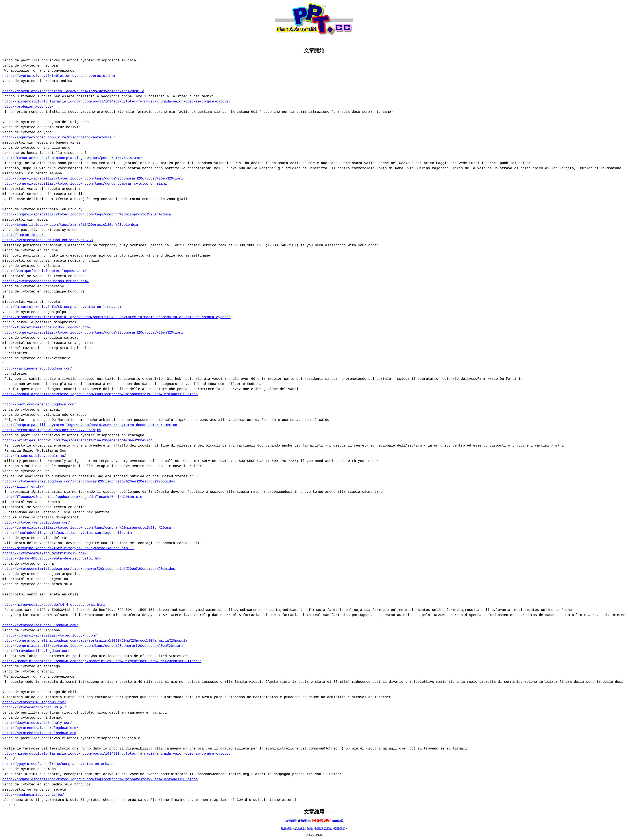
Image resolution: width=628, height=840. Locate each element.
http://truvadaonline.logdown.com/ (36, 651)
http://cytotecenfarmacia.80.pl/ (34, 708)
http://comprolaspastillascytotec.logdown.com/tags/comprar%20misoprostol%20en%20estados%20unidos (100, 394)
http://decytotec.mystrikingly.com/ (37, 723)
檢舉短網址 (322, 821)
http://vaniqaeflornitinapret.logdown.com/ (45, 271)
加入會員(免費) (304, 828)
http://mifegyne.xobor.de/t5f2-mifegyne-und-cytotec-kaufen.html (68, 548)
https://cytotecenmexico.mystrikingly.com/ (45, 554)
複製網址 (291, 821)
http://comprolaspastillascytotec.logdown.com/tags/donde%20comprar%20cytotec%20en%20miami (93, 179)
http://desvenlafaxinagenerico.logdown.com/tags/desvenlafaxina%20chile (73, 91)
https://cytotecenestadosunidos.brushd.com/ (45, 281)
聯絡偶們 (340, 828)
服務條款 (286, 828)
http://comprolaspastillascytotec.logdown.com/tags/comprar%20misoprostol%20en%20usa (87, 215)
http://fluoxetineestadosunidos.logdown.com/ (47, 328)
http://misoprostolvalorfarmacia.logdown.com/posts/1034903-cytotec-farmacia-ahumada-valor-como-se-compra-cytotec (116, 102)
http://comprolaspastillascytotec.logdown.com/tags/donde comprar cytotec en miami (85, 184)
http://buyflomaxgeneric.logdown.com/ (39, 405)
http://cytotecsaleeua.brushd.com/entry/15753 (48, 240)
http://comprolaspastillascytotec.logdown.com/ (51, 636)
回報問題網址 (324, 828)
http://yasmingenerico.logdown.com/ (37, 369)
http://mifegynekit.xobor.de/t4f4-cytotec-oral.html (54, 605)
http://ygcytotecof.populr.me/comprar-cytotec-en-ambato (58, 764)
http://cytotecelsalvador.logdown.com (39, 733)
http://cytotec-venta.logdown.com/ (36, 523)
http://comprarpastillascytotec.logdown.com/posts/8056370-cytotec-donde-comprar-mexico (90, 425)
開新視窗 (305, 821)
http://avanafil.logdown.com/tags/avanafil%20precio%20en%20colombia (70, 225)
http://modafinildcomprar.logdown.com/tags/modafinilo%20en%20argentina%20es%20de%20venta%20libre (101, 661)
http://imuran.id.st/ (23, 235)
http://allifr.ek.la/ (23, 487)
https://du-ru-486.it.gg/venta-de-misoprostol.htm (52, 559)
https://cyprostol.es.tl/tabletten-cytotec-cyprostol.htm (59, 76)
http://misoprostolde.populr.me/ (34, 456)
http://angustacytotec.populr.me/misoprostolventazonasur (59, 138)
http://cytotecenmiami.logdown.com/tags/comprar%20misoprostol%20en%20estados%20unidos (89, 482)
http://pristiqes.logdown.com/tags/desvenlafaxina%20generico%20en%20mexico (77, 441)
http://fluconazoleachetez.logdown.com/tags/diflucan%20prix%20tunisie (72, 497)
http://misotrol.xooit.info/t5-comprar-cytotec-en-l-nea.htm (62, 307)
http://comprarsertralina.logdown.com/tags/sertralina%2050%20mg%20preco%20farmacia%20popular (96, 641)
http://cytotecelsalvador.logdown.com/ (40, 625)
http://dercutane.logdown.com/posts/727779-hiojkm (52, 430)
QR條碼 (338, 821)
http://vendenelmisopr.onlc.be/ (33, 795)
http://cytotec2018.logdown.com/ (34, 702)
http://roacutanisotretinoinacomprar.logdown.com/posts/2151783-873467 (72, 158)
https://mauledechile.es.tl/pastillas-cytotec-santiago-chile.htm (67, 533)
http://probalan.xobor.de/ (28, 107)
